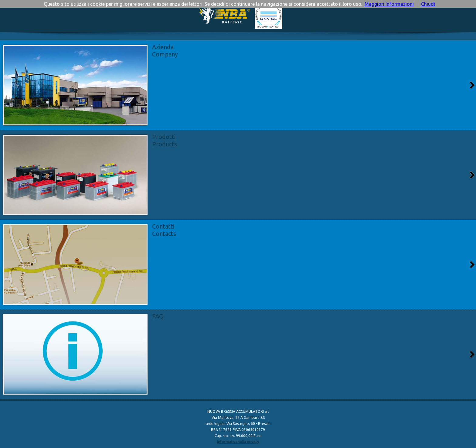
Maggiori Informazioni (389, 4)
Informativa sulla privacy (238, 442)
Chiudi (428, 4)
